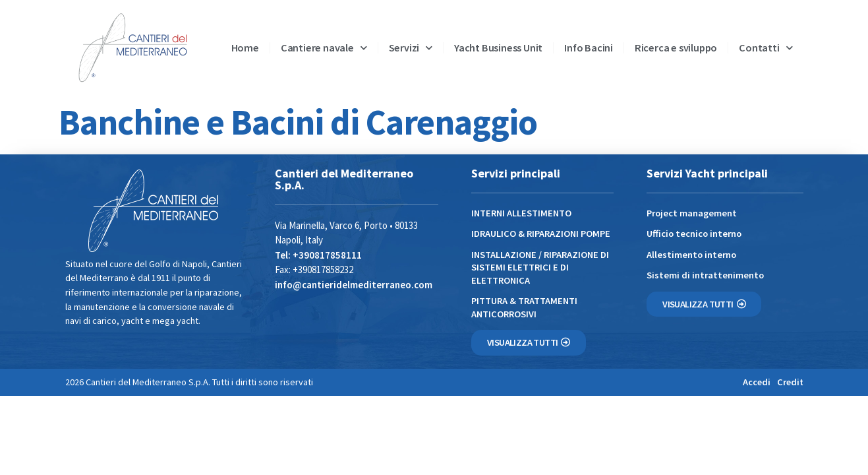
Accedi (757, 382)
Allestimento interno (691, 255)
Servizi (411, 48)
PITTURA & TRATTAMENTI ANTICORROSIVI (524, 307)
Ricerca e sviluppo (676, 47)
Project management (692, 213)
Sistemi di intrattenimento (705, 275)
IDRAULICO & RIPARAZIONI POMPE (541, 234)
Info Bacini (589, 47)
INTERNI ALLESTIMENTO (521, 213)
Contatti (766, 48)
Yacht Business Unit (498, 47)
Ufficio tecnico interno (694, 234)
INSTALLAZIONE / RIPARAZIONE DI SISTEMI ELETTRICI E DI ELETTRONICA (540, 268)
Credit (790, 382)
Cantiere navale (324, 48)
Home (245, 47)
